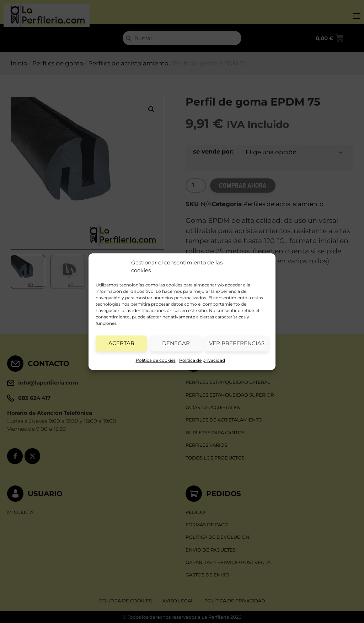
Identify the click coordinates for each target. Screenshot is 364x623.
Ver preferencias (237, 343)
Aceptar (121, 343)
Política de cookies (156, 360)
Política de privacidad (202, 360)
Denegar (176, 343)
